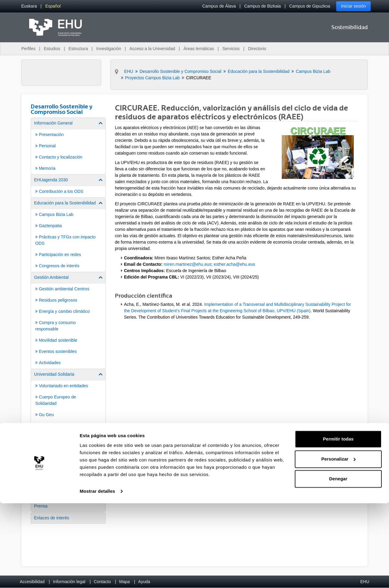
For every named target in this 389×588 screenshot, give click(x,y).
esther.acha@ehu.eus (234, 264)
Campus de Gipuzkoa (310, 6)
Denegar (338, 564)
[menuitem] (29, 6)
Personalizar (338, 544)
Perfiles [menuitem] (28, 49)
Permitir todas (338, 524)
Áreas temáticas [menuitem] (199, 49)
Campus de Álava (219, 6)
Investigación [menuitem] (109, 49)
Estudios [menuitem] (52, 49)
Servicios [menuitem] (231, 49)
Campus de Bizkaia (263, 6)
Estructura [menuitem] (78, 49)
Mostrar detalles (97, 576)
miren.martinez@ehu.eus (188, 264)
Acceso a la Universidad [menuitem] (152, 49)
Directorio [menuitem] (257, 49)
